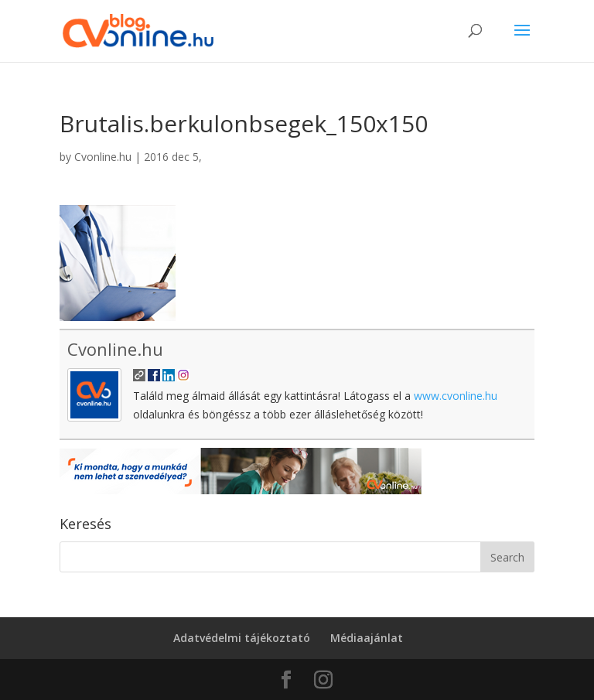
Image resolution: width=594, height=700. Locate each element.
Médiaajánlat (367, 638)
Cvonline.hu (103, 157)
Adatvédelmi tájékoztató (242, 638)
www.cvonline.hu (456, 396)
